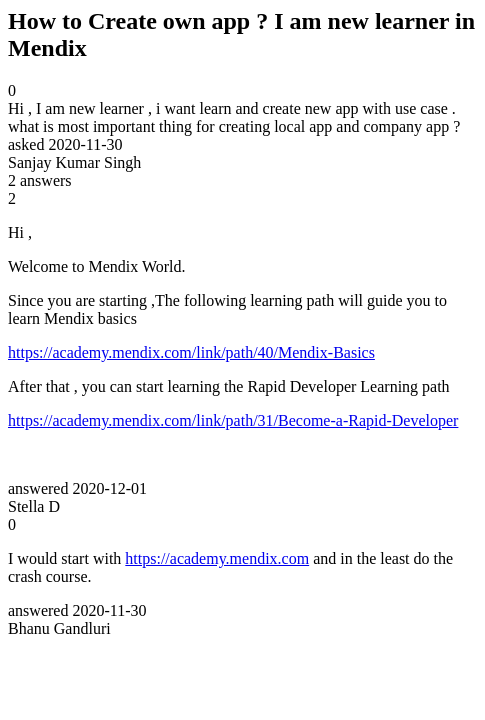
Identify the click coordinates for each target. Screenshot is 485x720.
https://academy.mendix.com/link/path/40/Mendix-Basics (191, 352)
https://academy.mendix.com (217, 558)
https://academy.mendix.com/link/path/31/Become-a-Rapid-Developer (233, 420)
